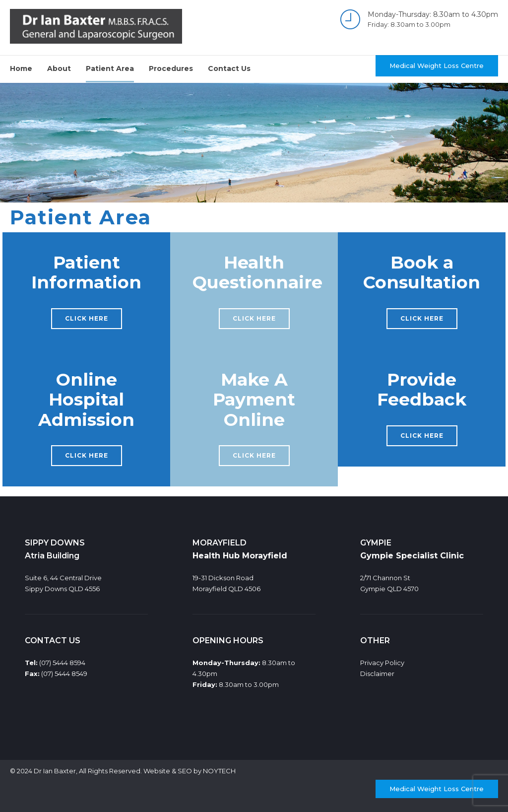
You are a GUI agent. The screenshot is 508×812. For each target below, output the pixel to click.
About (59, 68)
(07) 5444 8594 (62, 663)
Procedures (171, 68)
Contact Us (229, 68)
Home (21, 68)
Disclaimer (377, 674)
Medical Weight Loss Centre (437, 66)
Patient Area (110, 68)
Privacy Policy (382, 663)
